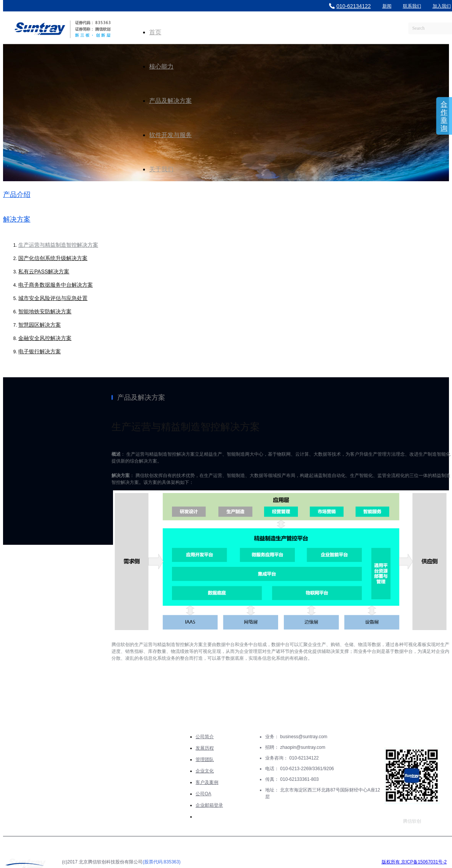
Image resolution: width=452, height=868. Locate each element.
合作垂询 (444, 116)
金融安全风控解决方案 (45, 338)
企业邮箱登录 (209, 805)
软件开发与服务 (170, 135)
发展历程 (205, 748)
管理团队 (205, 759)
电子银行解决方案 (40, 351)
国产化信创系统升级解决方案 (53, 258)
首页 (155, 32)
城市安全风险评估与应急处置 (53, 298)
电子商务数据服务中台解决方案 (56, 285)
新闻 (387, 6)
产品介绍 (17, 195)
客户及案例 (207, 782)
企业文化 (205, 771)
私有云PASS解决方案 (44, 271)
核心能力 (161, 66)
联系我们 (412, 6)
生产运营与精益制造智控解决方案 (58, 245)
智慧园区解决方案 (40, 325)
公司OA (203, 794)
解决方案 (17, 219)
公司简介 (205, 737)
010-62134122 (350, 6)
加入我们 (442, 6)
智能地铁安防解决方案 (45, 311)
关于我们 (161, 169)
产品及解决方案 (170, 101)
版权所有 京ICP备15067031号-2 (414, 862)
